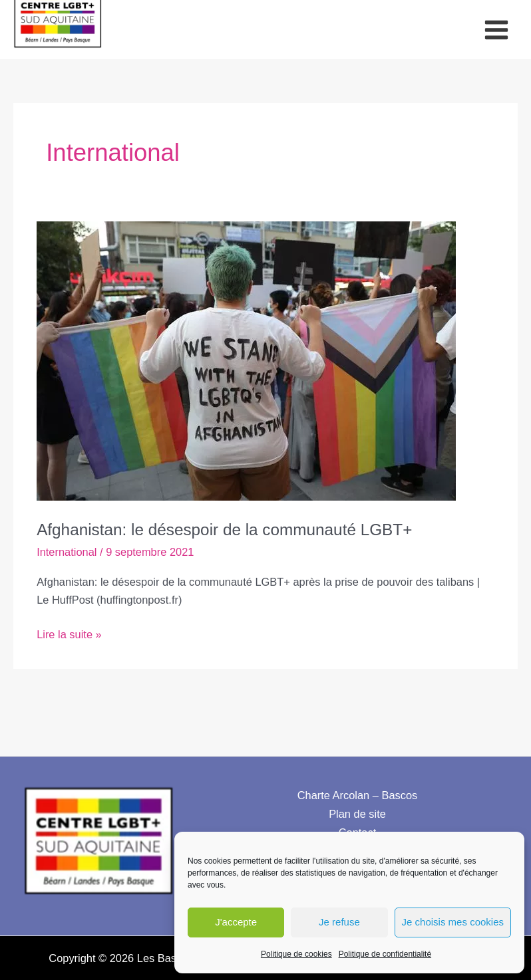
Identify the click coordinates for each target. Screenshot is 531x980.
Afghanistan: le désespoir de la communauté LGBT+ (248, 524)
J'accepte (236, 922)
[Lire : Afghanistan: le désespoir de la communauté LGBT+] (246, 355)
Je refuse (339, 922)
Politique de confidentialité (385, 954)
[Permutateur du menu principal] (496, 28)
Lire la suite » (69, 630)
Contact (358, 826)
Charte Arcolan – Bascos (358, 791)
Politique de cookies (296, 954)
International (67, 547)
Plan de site (357, 808)
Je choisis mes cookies (453, 922)
